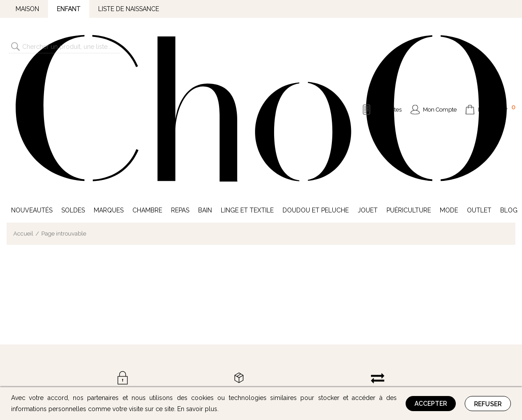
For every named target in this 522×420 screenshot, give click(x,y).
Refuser (488, 404)
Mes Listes (388, 42)
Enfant (69, 9)
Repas (180, 75)
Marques (109, 75)
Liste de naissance (129, 9)
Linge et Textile (247, 75)
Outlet (479, 75)
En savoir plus (197, 409)
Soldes (73, 75)
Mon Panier (497, 41)
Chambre (147, 75)
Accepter (431, 404)
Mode (449, 75)
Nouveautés (32, 75)
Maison (27, 9)
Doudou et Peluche (316, 75)
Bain (205, 75)
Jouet (368, 75)
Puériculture (409, 75)
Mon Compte (440, 42)
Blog (509, 75)
